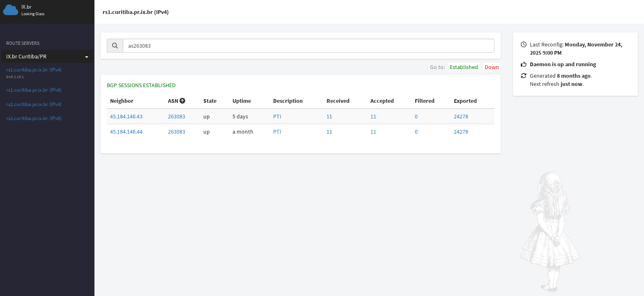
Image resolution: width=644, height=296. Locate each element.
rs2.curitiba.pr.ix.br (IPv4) (34, 104)
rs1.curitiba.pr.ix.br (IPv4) (34, 70)
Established (464, 67)
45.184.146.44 (126, 132)
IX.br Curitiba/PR (47, 56)
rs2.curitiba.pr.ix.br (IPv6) (34, 118)
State (210, 101)
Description (288, 101)
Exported (465, 101)
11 (329, 116)
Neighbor (122, 101)
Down (492, 67)
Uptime (242, 101)
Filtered (425, 101)
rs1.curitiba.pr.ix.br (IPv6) (34, 90)
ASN (177, 101)
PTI (277, 116)
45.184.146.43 (126, 116)
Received (338, 101)
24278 (461, 116)
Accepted (382, 101)
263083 (177, 116)
